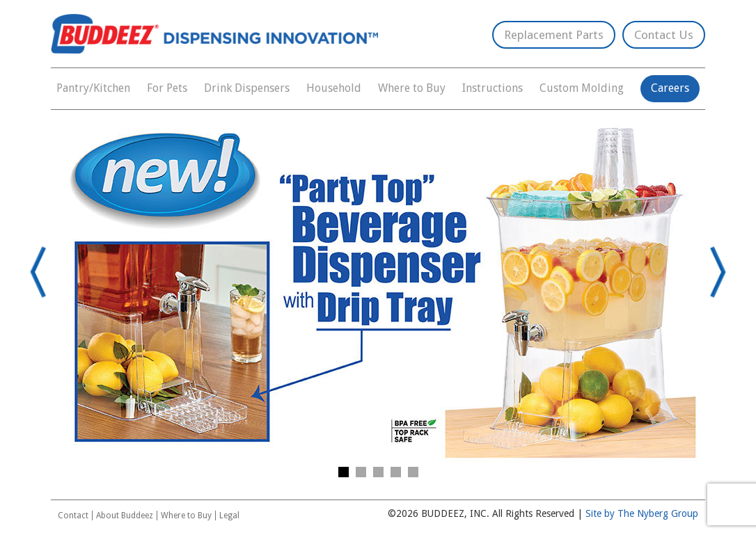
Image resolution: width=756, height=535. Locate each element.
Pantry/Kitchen (93, 88)
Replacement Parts (554, 35)
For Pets (167, 88)
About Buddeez (125, 516)
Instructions (493, 88)
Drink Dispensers (247, 88)
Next (712, 272)
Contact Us (664, 35)
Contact (73, 516)
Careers (670, 88)
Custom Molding (582, 88)
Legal (229, 516)
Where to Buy (412, 88)
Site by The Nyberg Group (642, 513)
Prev (44, 272)
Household (334, 88)
